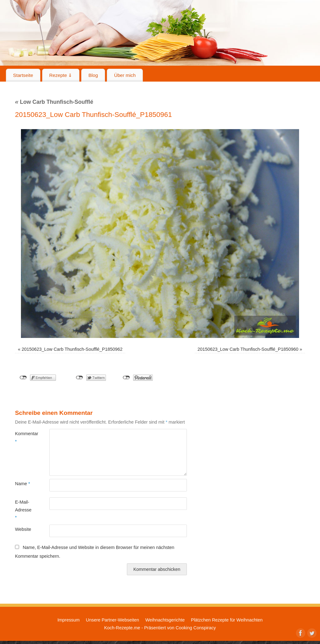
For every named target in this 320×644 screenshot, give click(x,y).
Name (22, 484)
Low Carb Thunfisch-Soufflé (54, 102)
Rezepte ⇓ (61, 75)
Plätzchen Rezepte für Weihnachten (227, 620)
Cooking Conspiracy (196, 628)
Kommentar (24, 437)
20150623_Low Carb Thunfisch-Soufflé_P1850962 (72, 349)
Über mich (125, 75)
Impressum (69, 620)
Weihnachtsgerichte (165, 620)
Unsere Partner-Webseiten (112, 620)
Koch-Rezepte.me (122, 628)
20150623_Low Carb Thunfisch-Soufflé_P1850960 (248, 349)
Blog (93, 75)
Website (23, 529)
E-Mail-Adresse (23, 510)
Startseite (23, 75)
